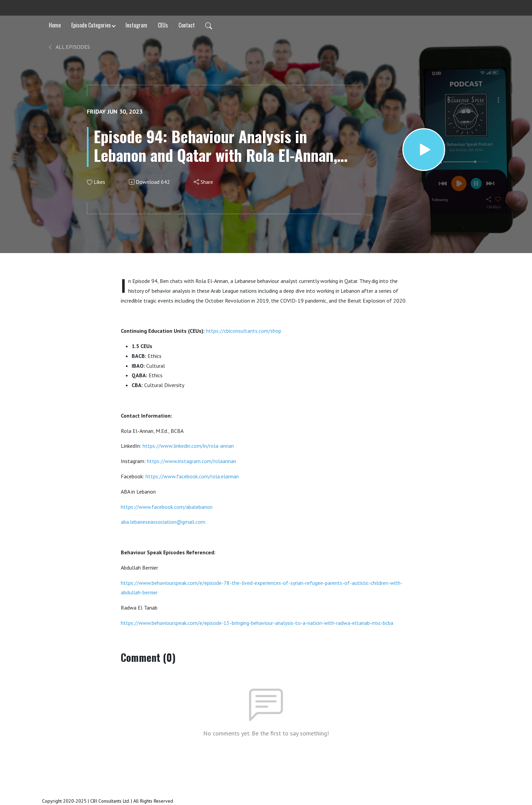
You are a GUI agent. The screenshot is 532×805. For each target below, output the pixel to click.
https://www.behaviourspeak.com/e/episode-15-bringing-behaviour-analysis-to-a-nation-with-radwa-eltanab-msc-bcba (257, 623)
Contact (187, 25)
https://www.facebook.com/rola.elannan (192, 476)
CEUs (163, 25)
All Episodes (69, 47)
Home (55, 25)
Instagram (136, 25)
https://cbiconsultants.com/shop (244, 331)
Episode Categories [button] (91, 25)
